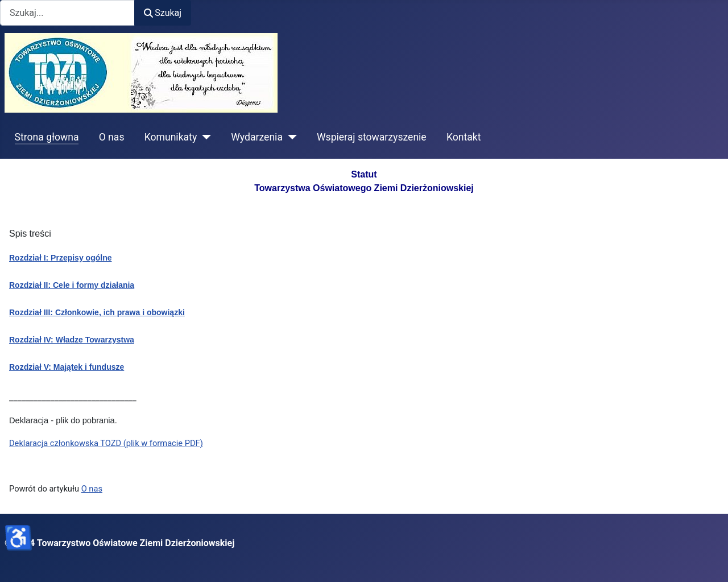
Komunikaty (171, 137)
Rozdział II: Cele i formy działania (72, 285)
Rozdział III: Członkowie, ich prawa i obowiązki (97, 312)
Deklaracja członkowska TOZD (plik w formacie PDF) (106, 443)
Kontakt (464, 137)
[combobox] (67, 13)
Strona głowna (47, 137)
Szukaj (163, 13)
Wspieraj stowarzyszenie (372, 137)
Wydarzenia (257, 137)
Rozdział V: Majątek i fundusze (67, 367)
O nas (112, 137)
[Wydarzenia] (290, 137)
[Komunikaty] (204, 137)
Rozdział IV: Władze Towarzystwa (72, 340)
